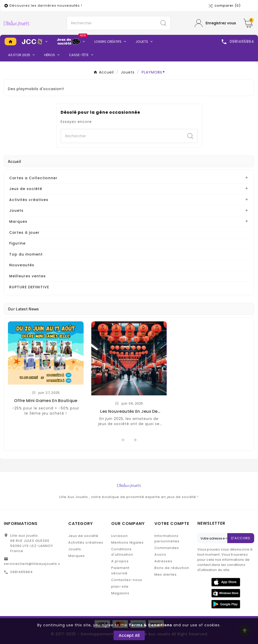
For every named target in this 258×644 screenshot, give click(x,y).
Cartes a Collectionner (33, 178)
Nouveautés (22, 265)
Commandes (167, 548)
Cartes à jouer (24, 233)
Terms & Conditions (150, 625)
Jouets (16, 210)
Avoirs (160, 555)
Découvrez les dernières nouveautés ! (46, 6)
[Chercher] (112, 23)
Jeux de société (26, 189)
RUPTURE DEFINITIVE (29, 287)
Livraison (120, 536)
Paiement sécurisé (120, 571)
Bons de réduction (172, 568)
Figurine (17, 243)
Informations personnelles (167, 539)
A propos (120, 561)
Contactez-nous (127, 580)
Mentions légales (127, 542)
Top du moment (26, 254)
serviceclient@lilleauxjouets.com (35, 564)
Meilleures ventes (27, 276)
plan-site (120, 587)
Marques (18, 221)
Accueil (14, 161)
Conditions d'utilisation (122, 552)
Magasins (120, 593)
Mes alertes (166, 574)
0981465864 (21, 572)
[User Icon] (215, 23)
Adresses (163, 561)
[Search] (163, 23)
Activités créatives (29, 200)
